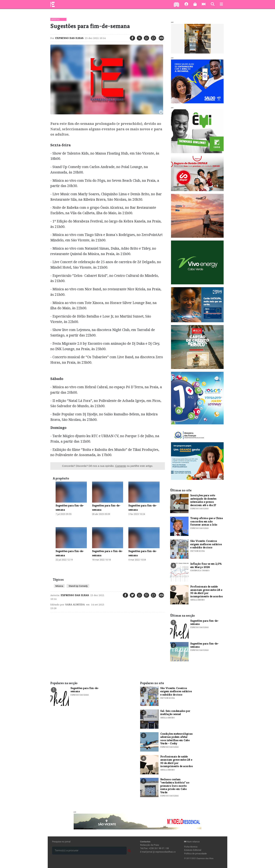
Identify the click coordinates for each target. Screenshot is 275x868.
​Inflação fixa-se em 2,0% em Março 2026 (206, 565)
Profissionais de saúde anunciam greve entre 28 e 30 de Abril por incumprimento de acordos (207, 591)
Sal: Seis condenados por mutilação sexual (175, 712)
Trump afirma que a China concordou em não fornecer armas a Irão (207, 521)
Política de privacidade (195, 854)
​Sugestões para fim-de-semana (204, 622)
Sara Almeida (75, 605)
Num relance (192, 842)
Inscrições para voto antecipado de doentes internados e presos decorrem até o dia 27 (203, 500)
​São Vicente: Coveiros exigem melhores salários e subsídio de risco (206, 544)
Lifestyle (55, 19)
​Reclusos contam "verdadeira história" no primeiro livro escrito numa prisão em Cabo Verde (175, 786)
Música (59, 586)
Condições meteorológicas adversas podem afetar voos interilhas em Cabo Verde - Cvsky (176, 739)
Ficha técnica (191, 847)
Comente (121, 466)
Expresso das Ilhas (69, 38)
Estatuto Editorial (193, 850)
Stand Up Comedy (78, 586)
